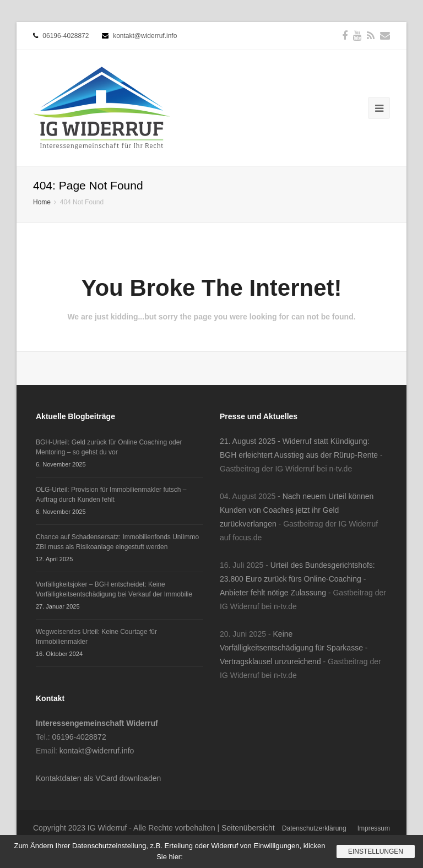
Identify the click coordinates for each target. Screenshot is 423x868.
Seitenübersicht (248, 828)
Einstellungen (376, 851)
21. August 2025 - (251, 441)
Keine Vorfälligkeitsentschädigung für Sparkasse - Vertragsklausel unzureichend (294, 648)
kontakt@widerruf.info (145, 36)
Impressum (374, 828)
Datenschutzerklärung (314, 828)
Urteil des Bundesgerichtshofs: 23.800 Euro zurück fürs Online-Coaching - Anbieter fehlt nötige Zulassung (297, 579)
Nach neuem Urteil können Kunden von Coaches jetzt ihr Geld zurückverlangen (297, 510)
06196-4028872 (66, 36)
